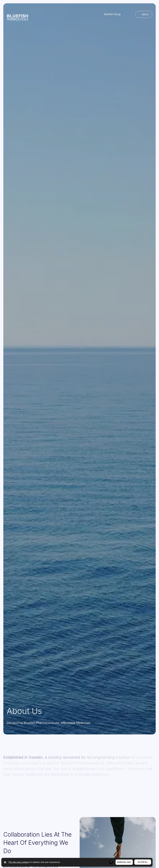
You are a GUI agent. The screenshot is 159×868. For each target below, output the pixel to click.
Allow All (143, 862)
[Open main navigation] (144, 14)
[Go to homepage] (17, 14)
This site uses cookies (19, 862)
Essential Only (124, 862)
